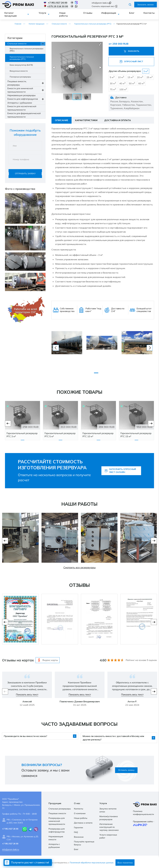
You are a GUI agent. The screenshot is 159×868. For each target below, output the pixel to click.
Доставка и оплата (83, 823)
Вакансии (79, 837)
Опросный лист (131, 62)
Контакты (149, 13)
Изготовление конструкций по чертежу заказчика (109, 827)
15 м (130, 77)
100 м (123, 89)
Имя (15, 146)
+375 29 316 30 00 (58, 6)
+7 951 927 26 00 (58, 3)
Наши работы (64, 14)
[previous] (56, 348)
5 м (112, 77)
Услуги (42, 13)
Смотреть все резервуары (79, 567)
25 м (150, 77)
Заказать (131, 51)
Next (151, 424)
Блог (132, 13)
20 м (140, 77)
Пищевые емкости (57, 813)
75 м (113, 89)
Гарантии (78, 828)
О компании (80, 813)
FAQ (76, 832)
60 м (141, 83)
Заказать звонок (145, 5)
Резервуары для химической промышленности (57, 821)
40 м (122, 83)
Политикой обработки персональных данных (92, 863)
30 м (113, 83)
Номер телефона (21, 159)
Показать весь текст (27, 694)
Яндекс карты (48, 660)
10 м (121, 77)
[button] (100, 44)
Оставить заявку (126, 770)
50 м (132, 83)
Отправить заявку (25, 174)
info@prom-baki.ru (100, 3)
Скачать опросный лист (105, 6)
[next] (150, 348)
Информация (109, 13)
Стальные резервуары (60, 809)
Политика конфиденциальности (143, 813)
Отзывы (88, 13)
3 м (146, 71)
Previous (8, 424)
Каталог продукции (11, 14)
